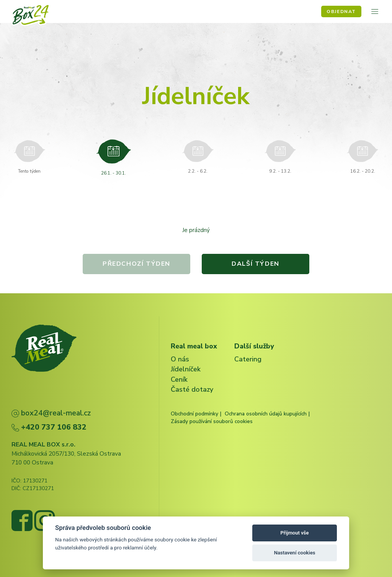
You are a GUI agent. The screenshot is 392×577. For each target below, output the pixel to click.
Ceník (179, 379)
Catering (248, 359)
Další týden (256, 264)
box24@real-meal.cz (51, 413)
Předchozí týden (136, 264)
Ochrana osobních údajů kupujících (266, 414)
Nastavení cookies (295, 553)
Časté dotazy (192, 389)
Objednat (341, 11)
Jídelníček (186, 369)
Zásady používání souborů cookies (212, 421)
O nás (180, 359)
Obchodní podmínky (194, 414)
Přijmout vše (295, 533)
